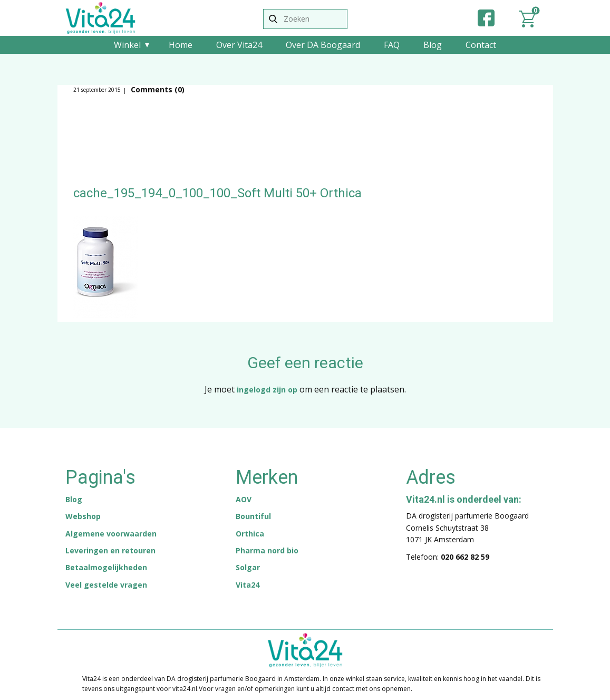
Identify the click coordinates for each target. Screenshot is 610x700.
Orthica (250, 534)
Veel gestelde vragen (106, 585)
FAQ (392, 45)
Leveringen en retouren (110, 550)
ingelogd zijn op (267, 390)
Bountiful (253, 516)
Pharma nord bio (267, 550)
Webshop (83, 516)
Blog (433, 45)
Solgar (248, 567)
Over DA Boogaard (323, 45)
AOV (244, 499)
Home (181, 45)
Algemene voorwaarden (111, 534)
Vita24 (248, 585)
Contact (481, 45)
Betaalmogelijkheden (106, 567)
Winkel (127, 45)
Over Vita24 (239, 45)
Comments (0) (157, 89)
